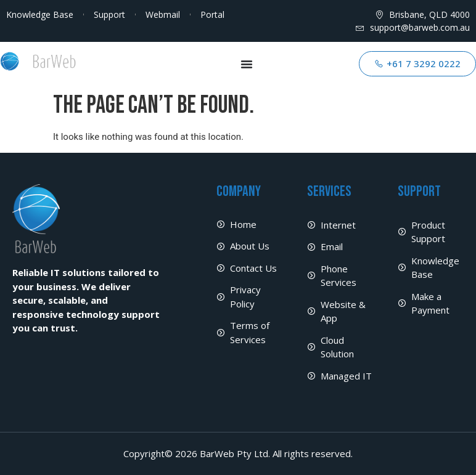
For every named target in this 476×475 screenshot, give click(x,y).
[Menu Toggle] (247, 64)
